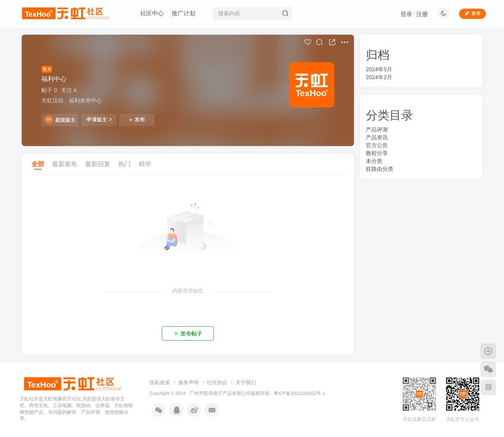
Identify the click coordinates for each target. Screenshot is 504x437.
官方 (47, 69)
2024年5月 (379, 69)
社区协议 (217, 382)
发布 (137, 120)
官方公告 (377, 145)
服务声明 (189, 382)
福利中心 (54, 79)
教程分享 (377, 153)
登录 (406, 14)
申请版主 (99, 119)
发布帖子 (188, 333)
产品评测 (377, 130)
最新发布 (65, 164)
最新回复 (98, 164)
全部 (38, 164)
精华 (145, 164)
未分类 (374, 161)
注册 (422, 14)
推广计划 (183, 13)
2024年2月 (379, 77)
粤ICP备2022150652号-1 (299, 393)
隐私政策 (160, 382)
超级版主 (60, 120)
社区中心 (152, 13)
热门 (124, 164)
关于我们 (246, 382)
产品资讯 (377, 137)
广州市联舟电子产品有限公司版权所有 (230, 393)
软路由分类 (380, 169)
